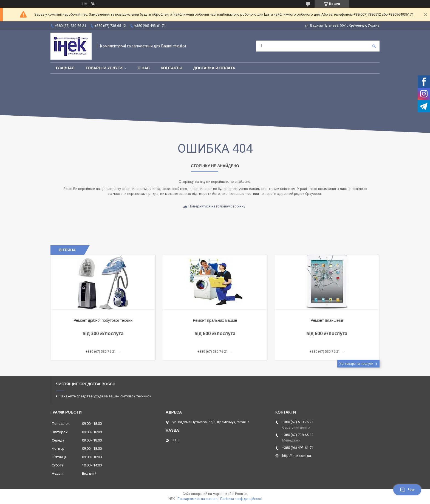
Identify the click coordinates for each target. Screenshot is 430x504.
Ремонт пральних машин (215, 320)
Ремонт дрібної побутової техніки (103, 320)
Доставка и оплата (214, 68)
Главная (65, 68)
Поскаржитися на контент (198, 499)
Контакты (171, 68)
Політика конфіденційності (241, 499)
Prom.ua (241, 494)
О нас (144, 68)
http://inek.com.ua (297, 456)
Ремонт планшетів (327, 320)
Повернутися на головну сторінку (217, 206)
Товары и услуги (104, 68)
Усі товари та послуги (356, 364)
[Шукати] (374, 46)
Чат (407, 490)
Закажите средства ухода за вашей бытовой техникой (105, 396)
